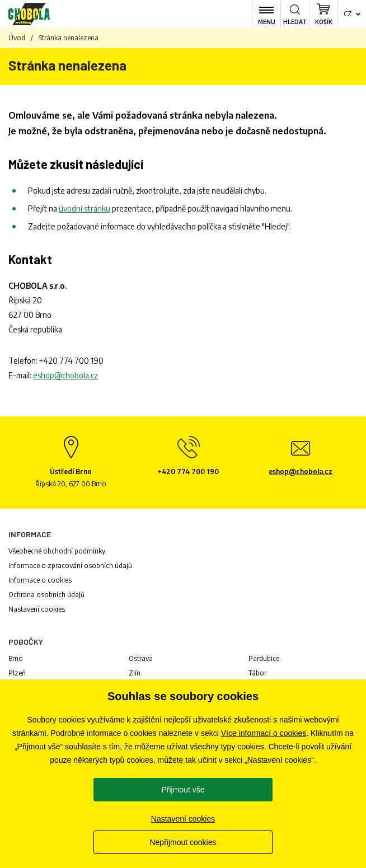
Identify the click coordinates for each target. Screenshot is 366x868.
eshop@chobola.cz (65, 375)
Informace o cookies (40, 580)
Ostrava (141, 658)
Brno (16, 658)
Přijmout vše (183, 790)
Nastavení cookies (37, 609)
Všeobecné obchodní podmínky (57, 551)
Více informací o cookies (264, 733)
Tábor (257, 673)
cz (348, 14)
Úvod (17, 38)
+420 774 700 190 (71, 361)
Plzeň (17, 673)
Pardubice (264, 658)
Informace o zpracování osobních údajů (70, 566)
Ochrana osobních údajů (46, 595)
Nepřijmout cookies (183, 842)
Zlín (135, 673)
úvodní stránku (85, 208)
